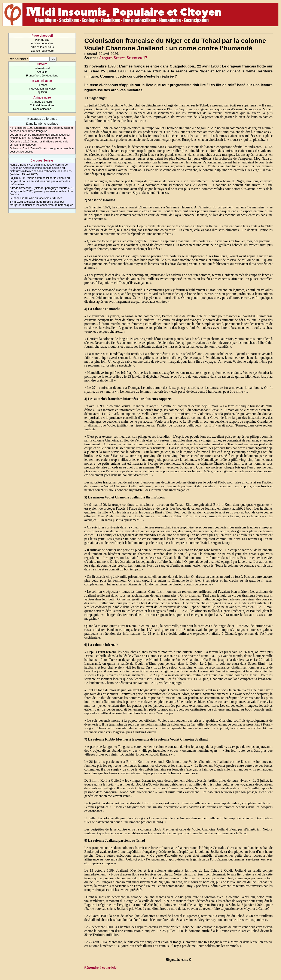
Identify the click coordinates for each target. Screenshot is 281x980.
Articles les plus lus (42, 47)
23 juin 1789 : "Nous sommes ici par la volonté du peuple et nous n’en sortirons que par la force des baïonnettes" (40, 181)
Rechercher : (18, 59)
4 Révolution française (42, 89)
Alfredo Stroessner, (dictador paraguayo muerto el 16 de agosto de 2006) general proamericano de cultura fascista (42, 191)
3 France (42, 85)
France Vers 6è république (42, 76)
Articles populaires (42, 43)
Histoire (42, 64)
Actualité (42, 72)
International (42, 68)
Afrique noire (42, 97)
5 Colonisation (42, 81)
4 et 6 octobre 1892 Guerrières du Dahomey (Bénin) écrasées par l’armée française (41, 129)
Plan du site (42, 40)
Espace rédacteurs (42, 51)
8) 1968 (42, 92)
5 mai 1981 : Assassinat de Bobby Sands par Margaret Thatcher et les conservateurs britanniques (41, 203)
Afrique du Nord (42, 102)
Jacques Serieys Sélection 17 (123, 58)
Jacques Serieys (42, 160)
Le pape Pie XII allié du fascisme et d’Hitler (36, 198)
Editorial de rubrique (42, 105)
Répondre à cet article (100, 968)
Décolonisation (42, 109)
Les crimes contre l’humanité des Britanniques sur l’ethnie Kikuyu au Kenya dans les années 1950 (40, 136)
